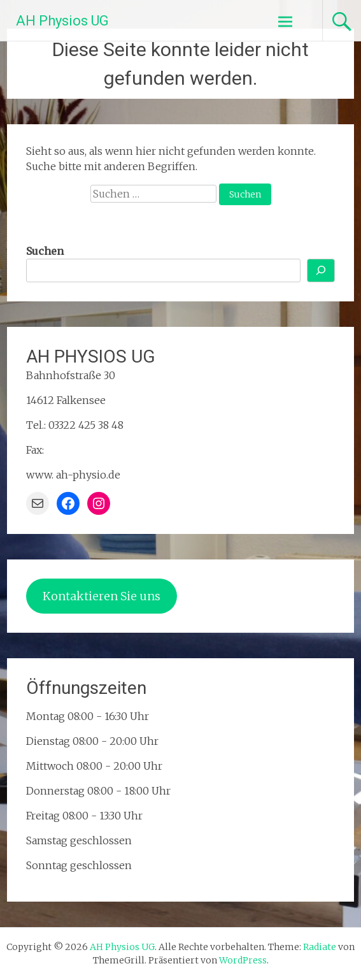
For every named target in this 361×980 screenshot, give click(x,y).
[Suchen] (321, 270)
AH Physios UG (62, 21)
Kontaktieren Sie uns (102, 596)
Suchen (45, 251)
